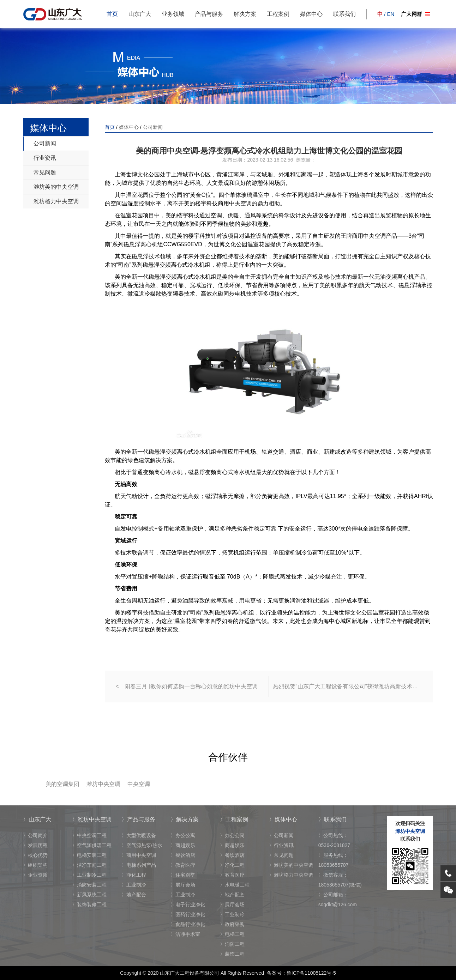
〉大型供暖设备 (139, 835)
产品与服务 (209, 14)
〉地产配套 (134, 895)
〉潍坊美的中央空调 (291, 865)
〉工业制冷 (134, 885)
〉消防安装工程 (89, 885)
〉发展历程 (35, 845)
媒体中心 (311, 14)
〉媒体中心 (283, 819)
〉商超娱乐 (183, 845)
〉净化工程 (134, 875)
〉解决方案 (185, 819)
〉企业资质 (35, 875)
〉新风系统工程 (89, 895)
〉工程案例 (234, 819)
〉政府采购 (232, 924)
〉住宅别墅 (183, 875)
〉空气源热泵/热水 (142, 845)
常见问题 (45, 172)
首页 (112, 14)
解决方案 (245, 14)
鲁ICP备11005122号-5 (311, 973)
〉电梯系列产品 (139, 865)
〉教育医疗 (183, 865)
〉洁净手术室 (185, 934)
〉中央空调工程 (89, 835)
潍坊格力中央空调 (56, 201)
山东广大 (140, 14)
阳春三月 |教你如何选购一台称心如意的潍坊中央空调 (191, 686)
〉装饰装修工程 (89, 905)
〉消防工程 (232, 944)
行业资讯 (45, 158)
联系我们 (344, 14)
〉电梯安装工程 (89, 855)
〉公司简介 (35, 835)
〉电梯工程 (232, 934)
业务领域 (173, 14)
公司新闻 (45, 143)
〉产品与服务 (138, 819)
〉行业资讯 (281, 845)
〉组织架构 (35, 865)
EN (391, 14)
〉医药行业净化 (188, 914)
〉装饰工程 (232, 954)
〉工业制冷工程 (89, 875)
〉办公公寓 (183, 835)
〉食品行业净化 (188, 924)
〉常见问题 (281, 855)
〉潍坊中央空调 (92, 819)
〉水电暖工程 (235, 885)
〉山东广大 (37, 819)
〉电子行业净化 (188, 905)
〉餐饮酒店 (183, 855)
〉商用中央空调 (139, 855)
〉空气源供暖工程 (92, 845)
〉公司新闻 (281, 835)
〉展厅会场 (183, 885)
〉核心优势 (35, 855)
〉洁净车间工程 (89, 865)
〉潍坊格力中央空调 (291, 875)
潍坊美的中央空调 (56, 187)
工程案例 (278, 14)
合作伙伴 (228, 757)
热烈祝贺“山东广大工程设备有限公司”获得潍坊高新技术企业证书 (348, 686)
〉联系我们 (332, 819)
